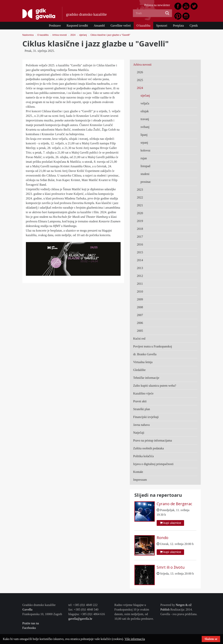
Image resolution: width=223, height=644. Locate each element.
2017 (140, 237)
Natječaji (139, 433)
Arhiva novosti (60, 35)
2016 (140, 244)
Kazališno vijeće (143, 393)
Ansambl (99, 26)
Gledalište (139, 370)
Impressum (140, 480)
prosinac (146, 182)
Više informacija (135, 639)
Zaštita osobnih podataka (149, 448)
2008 (140, 307)
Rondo (163, 538)
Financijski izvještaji (146, 417)
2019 (140, 221)
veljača (145, 103)
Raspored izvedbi (77, 26)
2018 (140, 229)
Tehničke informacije (146, 378)
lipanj (144, 135)
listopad (145, 166)
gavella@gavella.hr (80, 619)
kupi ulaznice (170, 523)
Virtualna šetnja (143, 362)
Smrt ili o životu (171, 567)
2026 (140, 72)
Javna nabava (142, 425)
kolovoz (146, 150)
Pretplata (178, 26)
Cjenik (194, 26)
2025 (140, 80)
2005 (140, 331)
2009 (140, 299)
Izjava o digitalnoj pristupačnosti (153, 464)
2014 (140, 260)
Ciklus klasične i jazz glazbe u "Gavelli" (110, 35)
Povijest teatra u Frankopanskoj (153, 346)
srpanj (144, 143)
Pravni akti (140, 401)
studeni (145, 174)
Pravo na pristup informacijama (153, 440)
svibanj (145, 127)
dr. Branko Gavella (145, 354)
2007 (140, 315)
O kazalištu (143, 26)
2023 (140, 190)
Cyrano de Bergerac (174, 504)
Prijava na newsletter (157, 5)
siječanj (83, 35)
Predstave (55, 26)
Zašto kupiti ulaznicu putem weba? (155, 386)
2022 (140, 197)
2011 (140, 284)
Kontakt (138, 472)
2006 (140, 323)
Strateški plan (142, 409)
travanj (145, 119)
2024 (73, 35)
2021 (140, 205)
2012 (140, 276)
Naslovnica (28, 35)
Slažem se (211, 639)
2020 (140, 213)
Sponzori (162, 26)
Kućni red (139, 339)
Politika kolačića (144, 456)
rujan (144, 158)
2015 (140, 252)
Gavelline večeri (121, 26)
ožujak (145, 111)
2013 (140, 268)
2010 (140, 292)
